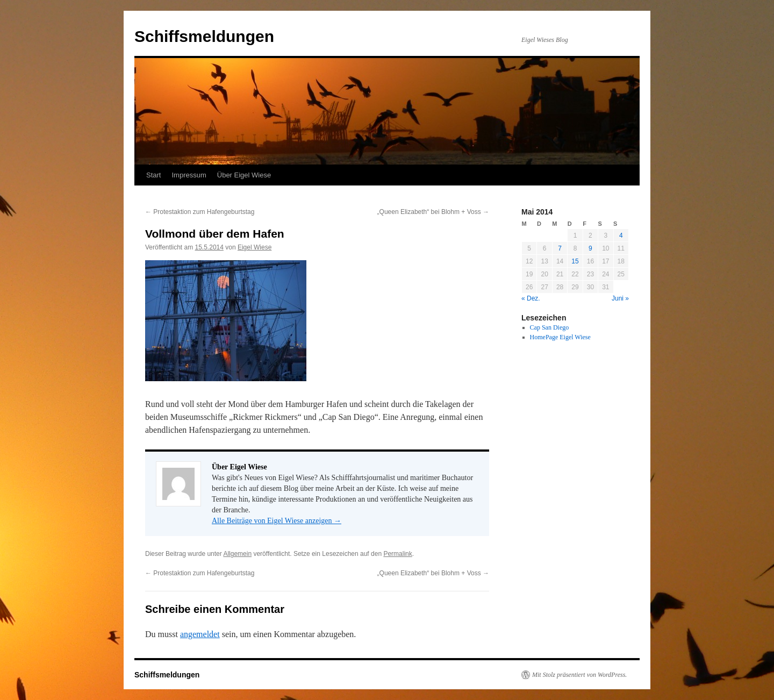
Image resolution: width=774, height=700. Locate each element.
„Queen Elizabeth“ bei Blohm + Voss (433, 212)
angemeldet (200, 634)
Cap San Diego (550, 327)
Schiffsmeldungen (204, 36)
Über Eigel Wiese (244, 175)
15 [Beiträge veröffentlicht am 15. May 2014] (575, 261)
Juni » (620, 298)
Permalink (397, 554)
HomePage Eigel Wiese (560, 337)
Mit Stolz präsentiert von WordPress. (579, 675)
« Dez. (531, 298)
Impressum (189, 175)
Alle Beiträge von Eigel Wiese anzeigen (277, 521)
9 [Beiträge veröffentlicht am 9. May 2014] (590, 248)
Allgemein (237, 554)
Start (153, 175)
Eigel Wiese (255, 247)
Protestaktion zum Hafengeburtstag (200, 212)
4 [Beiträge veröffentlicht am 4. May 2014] (621, 235)
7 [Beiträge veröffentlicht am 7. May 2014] (560, 248)
